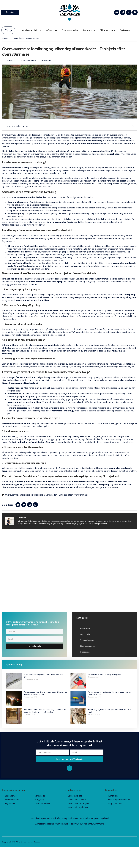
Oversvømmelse (70, 30)
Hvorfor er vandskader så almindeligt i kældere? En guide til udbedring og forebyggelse (45, 711)
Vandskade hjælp (32, 30)
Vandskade (19, 38)
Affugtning (52, 30)
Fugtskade (125, 30)
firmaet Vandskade (88, 143)
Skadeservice (89, 30)
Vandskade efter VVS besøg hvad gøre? (104, 675)
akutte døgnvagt (128, 294)
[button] (133, 126)
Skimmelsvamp (107, 30)
